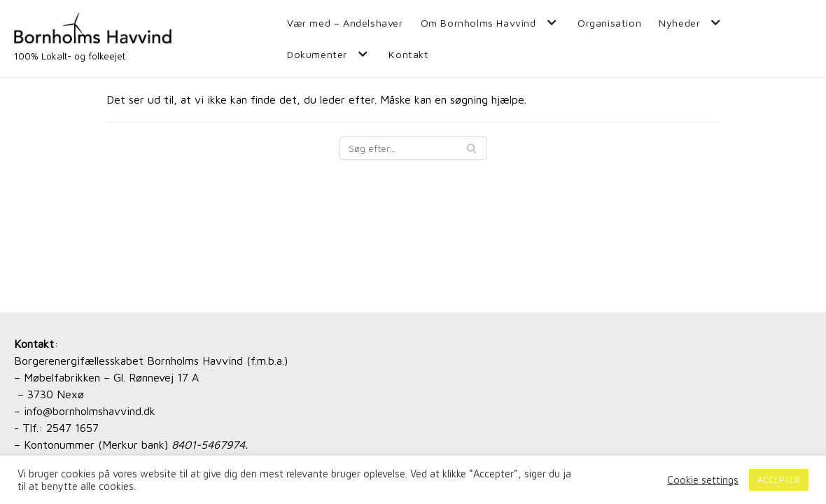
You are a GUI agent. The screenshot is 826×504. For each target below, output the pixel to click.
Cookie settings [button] (703, 480)
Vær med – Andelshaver (345, 23)
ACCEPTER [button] (779, 479)
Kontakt (408, 54)
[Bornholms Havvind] (93, 38)
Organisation (609, 23)
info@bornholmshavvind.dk (90, 411)
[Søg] (413, 148)
